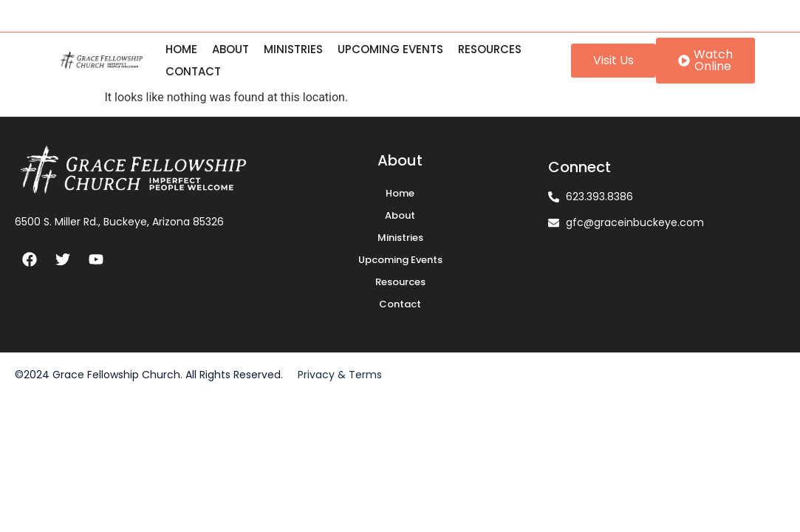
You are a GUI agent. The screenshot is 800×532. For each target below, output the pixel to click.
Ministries (293, 49)
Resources (490, 49)
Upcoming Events (390, 49)
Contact (193, 71)
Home (181, 49)
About (230, 49)
